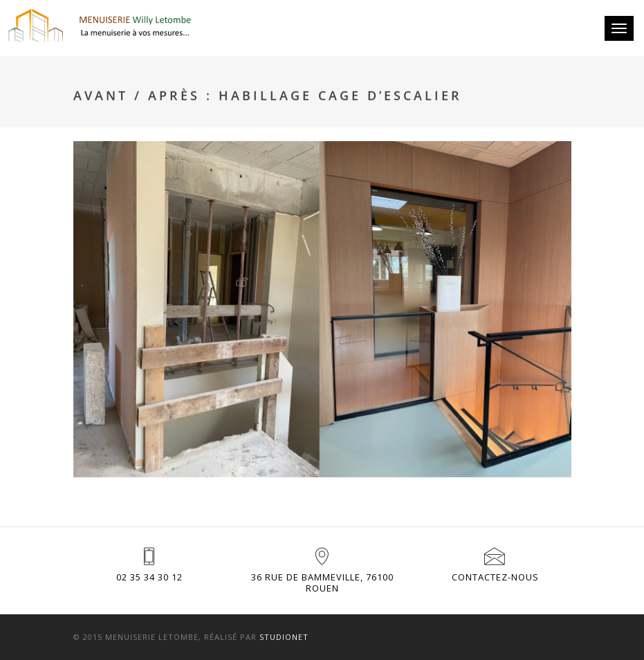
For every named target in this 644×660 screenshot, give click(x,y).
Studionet (284, 637)
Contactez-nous (495, 577)
